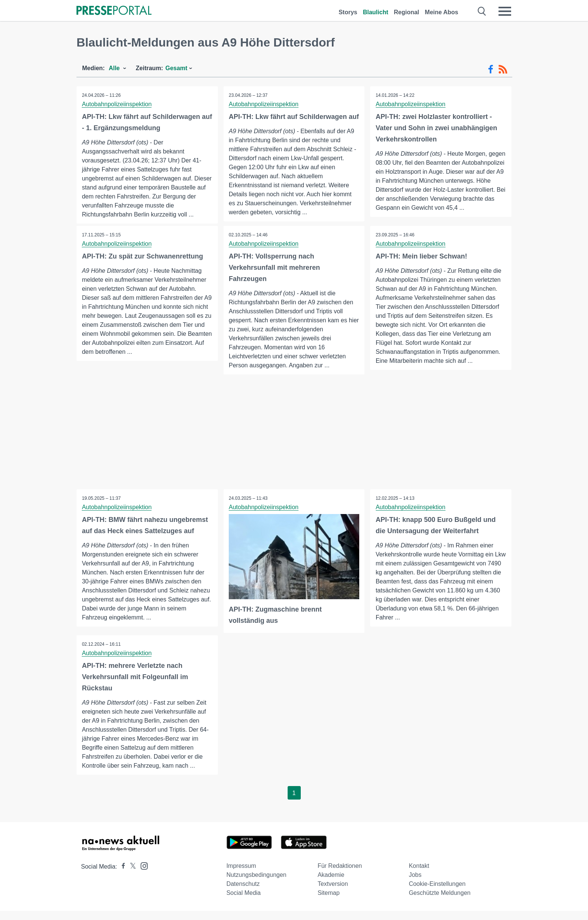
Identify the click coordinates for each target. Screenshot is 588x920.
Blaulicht (376, 12)
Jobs (415, 884)
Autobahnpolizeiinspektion (117, 104)
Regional (406, 12)
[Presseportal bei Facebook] (121, 876)
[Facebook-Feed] (491, 69)
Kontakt (419, 875)
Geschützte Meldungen (440, 902)
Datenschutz (243, 893)
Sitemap (329, 902)
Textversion (333, 893)
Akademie (331, 884)
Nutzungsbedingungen (256, 884)
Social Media (244, 902)
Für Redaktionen (340, 875)
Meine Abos (442, 12)
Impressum (241, 875)
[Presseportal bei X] (131, 876)
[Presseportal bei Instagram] (142, 874)
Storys (348, 12)
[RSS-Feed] (503, 69)
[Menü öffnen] (505, 11)
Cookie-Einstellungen (437, 893)
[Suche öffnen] (482, 11)
